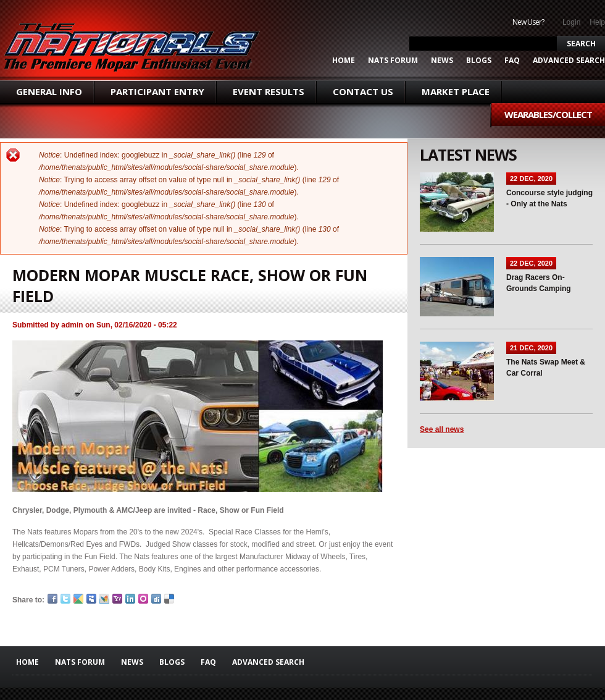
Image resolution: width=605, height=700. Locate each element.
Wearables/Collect (548, 114)
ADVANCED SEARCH (569, 61)
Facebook (52, 599)
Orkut (143, 599)
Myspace (91, 599)
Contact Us (363, 91)
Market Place (456, 91)
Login (571, 22)
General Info (49, 91)
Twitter (65, 599)
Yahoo (117, 599)
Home (344, 61)
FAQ (512, 61)
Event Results (269, 91)
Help (597, 22)
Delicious (169, 599)
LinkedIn (130, 599)
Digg (156, 599)
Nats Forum (393, 61)
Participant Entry (157, 91)
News (442, 61)
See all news (442, 429)
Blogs (479, 61)
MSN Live (104, 599)
